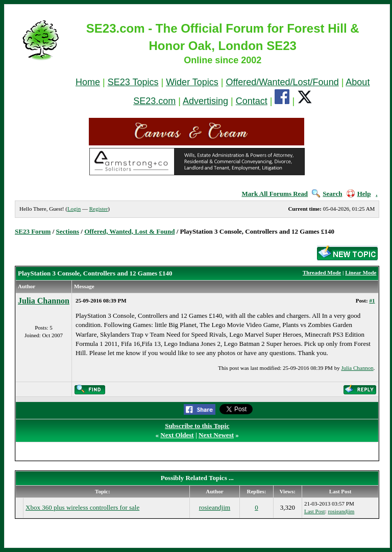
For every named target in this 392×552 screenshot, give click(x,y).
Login (74, 209)
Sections (68, 231)
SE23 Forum (33, 231)
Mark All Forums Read (275, 194)
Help (359, 194)
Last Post (315, 511)
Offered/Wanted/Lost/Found (283, 82)
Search (327, 194)
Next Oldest (177, 435)
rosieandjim (215, 507)
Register (99, 209)
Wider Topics (192, 82)
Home (88, 82)
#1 (372, 300)
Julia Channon (44, 301)
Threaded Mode (322, 272)
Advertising (205, 101)
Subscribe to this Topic (197, 426)
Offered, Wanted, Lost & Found (129, 231)
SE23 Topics (133, 82)
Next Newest (216, 435)
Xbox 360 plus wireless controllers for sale (82, 507)
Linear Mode (361, 272)
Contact (252, 101)
